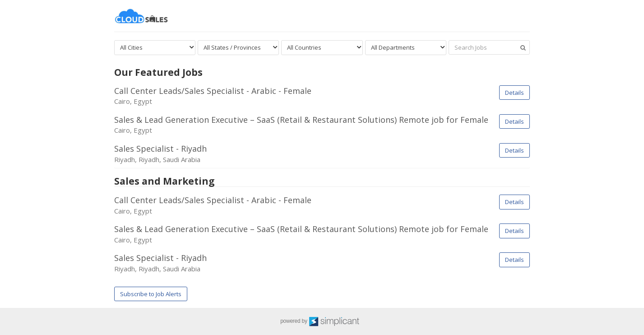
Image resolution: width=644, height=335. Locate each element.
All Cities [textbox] (131, 47)
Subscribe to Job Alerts (151, 294)
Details (514, 93)
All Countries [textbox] (304, 47)
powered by (322, 321)
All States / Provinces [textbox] (232, 47)
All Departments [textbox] (393, 47)
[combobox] (155, 48)
